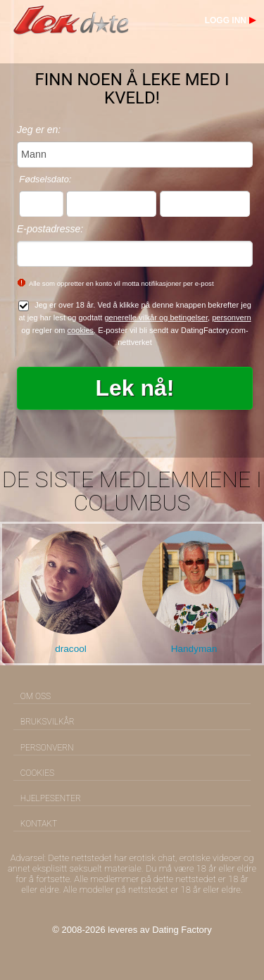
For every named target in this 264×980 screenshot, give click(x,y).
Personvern (47, 748)
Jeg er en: (39, 130)
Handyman (194, 649)
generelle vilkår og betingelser (156, 318)
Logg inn (226, 20)
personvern (231, 318)
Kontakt (39, 824)
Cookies (37, 773)
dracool (71, 649)
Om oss (36, 696)
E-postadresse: (50, 229)
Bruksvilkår (48, 722)
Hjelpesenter (51, 798)
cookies (81, 330)
